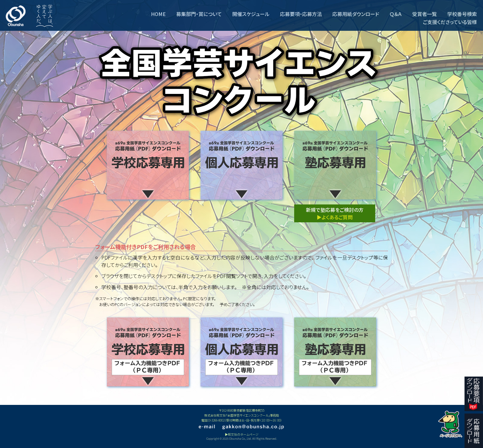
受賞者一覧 (424, 14)
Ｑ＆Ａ (396, 14)
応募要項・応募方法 (301, 14)
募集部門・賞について (199, 14)
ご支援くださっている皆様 (450, 22)
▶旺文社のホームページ (242, 434)
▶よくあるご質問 (335, 217)
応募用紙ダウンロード (356, 14)
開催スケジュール (251, 14)
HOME (158, 14)
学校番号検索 (462, 14)
